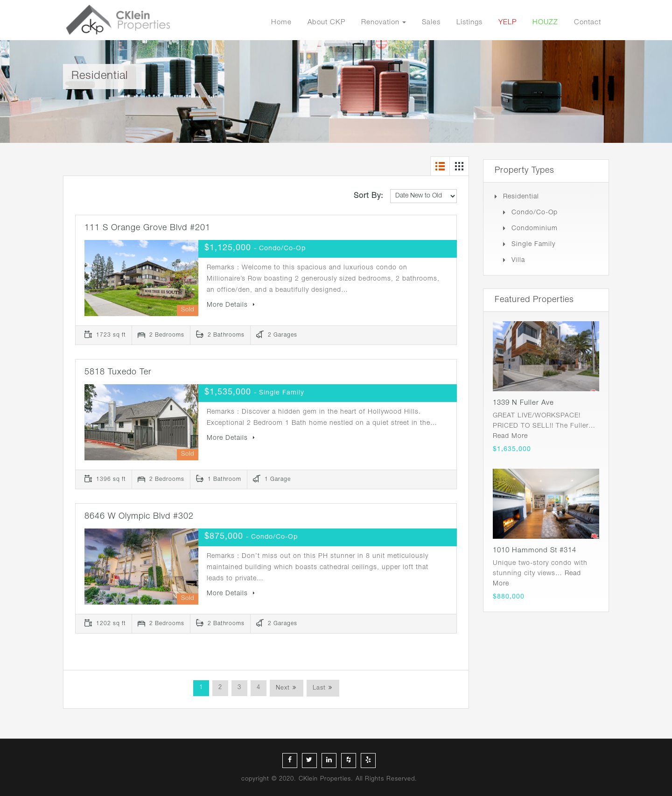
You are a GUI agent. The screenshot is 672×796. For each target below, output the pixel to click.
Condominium (535, 229)
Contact (588, 23)
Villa (518, 261)
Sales (431, 23)
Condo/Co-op (535, 213)
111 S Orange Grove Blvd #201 (147, 228)
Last (319, 688)
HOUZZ (545, 23)
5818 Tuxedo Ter (118, 373)
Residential (521, 197)
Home (281, 23)
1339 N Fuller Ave (523, 403)
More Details (231, 305)
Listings (469, 23)
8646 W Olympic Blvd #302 (139, 517)
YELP (507, 23)
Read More (510, 437)
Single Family (533, 245)
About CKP (326, 23)
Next (283, 688)
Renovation (380, 23)
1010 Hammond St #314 (535, 551)
